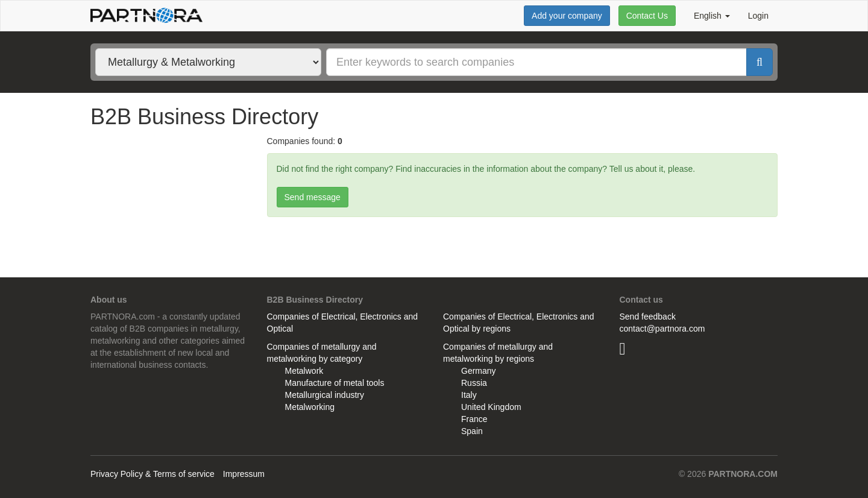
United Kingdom (491, 407)
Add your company (567, 16)
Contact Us (647, 16)
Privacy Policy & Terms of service (153, 474)
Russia (474, 383)
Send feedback (648, 317)
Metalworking (310, 407)
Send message (313, 197)
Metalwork (304, 371)
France (474, 419)
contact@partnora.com (662, 329)
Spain (472, 431)
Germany (479, 371)
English (712, 16)
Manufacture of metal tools (335, 383)
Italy (469, 395)
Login (758, 16)
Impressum (244, 474)
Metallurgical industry (325, 395)
